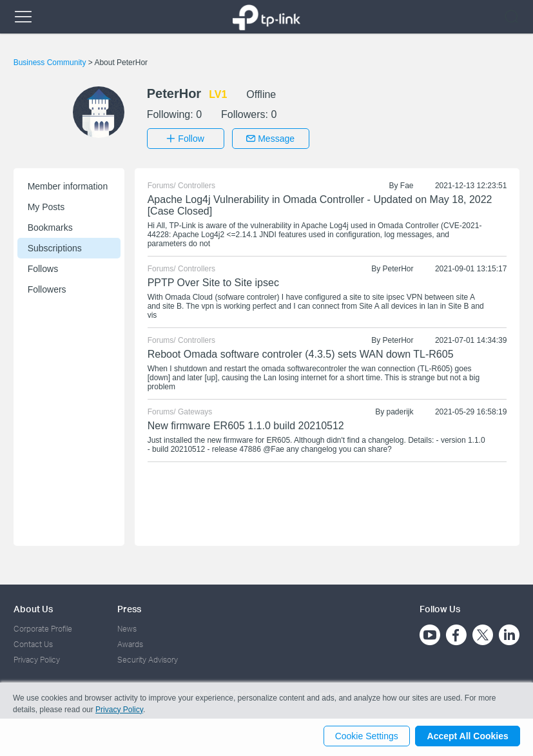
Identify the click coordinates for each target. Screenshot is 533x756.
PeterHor (398, 267)
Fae (407, 184)
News (127, 627)
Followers (47, 288)
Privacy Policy (37, 659)
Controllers (197, 184)
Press (129, 607)
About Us (33, 607)
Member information (68, 185)
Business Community (51, 63)
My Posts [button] (46, 206)
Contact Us (33, 643)
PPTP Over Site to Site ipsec (213, 281)
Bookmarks (50, 226)
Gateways (195, 411)
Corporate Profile (43, 627)
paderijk (400, 411)
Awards (130, 643)
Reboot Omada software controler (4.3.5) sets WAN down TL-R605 (301, 353)
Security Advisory (148, 659)
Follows (43, 267)
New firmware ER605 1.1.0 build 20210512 (246, 424)
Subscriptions (55, 247)
